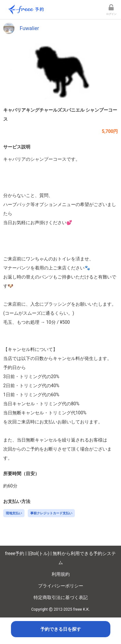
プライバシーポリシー (61, 586)
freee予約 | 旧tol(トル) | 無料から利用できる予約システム (61, 558)
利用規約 (61, 574)
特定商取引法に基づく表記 (61, 597)
